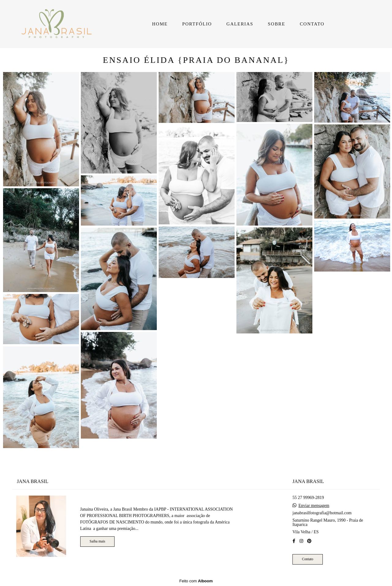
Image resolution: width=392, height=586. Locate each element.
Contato (308, 559)
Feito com (196, 581)
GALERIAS (240, 24)
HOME (160, 24)
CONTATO (312, 24)
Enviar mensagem (314, 506)
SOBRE (277, 24)
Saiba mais (98, 541)
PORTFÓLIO (197, 24)
